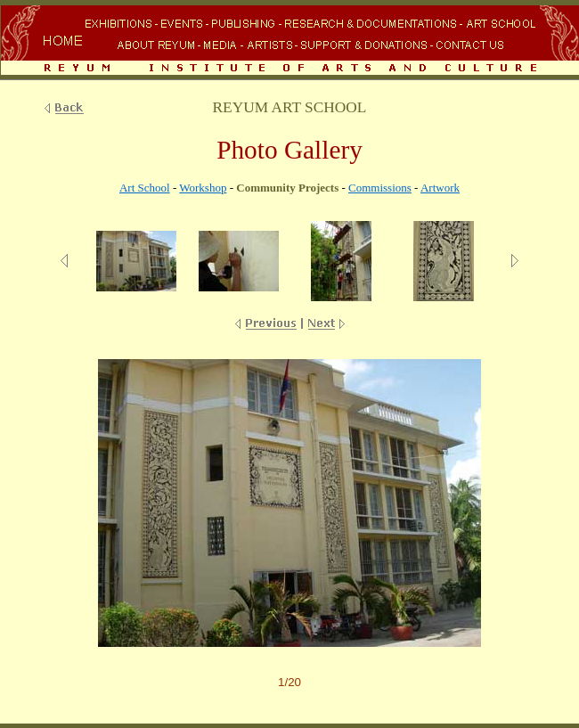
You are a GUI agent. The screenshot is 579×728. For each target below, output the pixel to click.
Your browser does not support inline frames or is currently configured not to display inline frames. (289, 42)
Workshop (203, 188)
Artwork (440, 188)
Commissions (380, 188)
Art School (145, 188)
